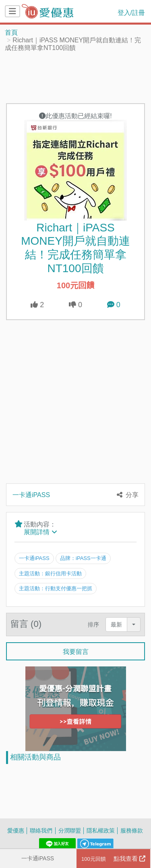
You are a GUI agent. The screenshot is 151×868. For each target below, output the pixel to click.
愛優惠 (16, 830)
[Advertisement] (76, 77)
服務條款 (132, 830)
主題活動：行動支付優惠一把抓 (56, 588)
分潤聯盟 (70, 830)
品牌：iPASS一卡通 (83, 558)
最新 (116, 624)
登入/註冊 (131, 12)
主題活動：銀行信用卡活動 (50, 573)
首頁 (11, 32)
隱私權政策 (101, 830)
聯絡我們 (41, 830)
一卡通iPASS (38, 858)
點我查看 (113, 859)
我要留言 (76, 652)
